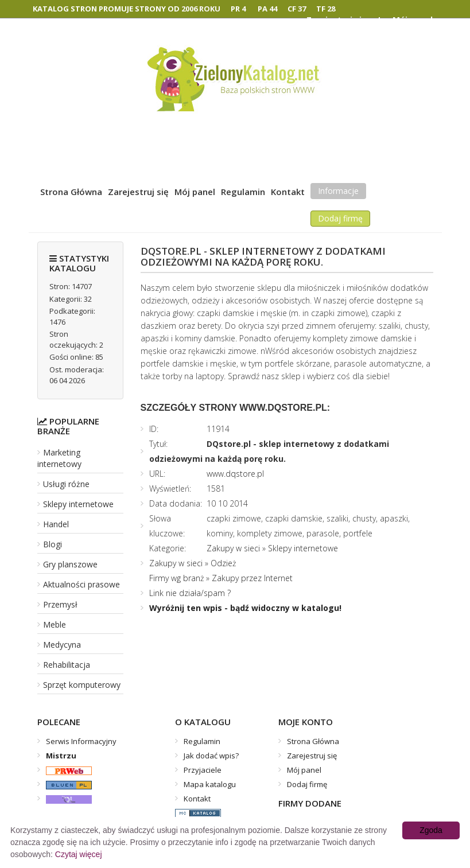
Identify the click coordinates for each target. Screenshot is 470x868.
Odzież (223, 563)
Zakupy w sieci (233, 548)
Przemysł (60, 604)
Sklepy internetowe (78, 504)
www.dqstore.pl (235, 474)
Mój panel (195, 192)
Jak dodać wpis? (211, 756)
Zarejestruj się (138, 192)
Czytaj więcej (79, 854)
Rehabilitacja (67, 665)
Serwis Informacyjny (81, 741)
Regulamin (243, 192)
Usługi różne (66, 484)
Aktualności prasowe (81, 584)
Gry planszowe (70, 564)
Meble (55, 624)
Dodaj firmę (340, 218)
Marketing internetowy (59, 458)
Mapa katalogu (210, 784)
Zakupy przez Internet (252, 578)
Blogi (53, 544)
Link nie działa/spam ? (190, 593)
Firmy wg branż (176, 578)
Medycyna (62, 645)
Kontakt (288, 192)
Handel (56, 524)
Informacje (338, 191)
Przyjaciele (203, 770)
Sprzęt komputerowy (82, 685)
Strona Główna (71, 192)
